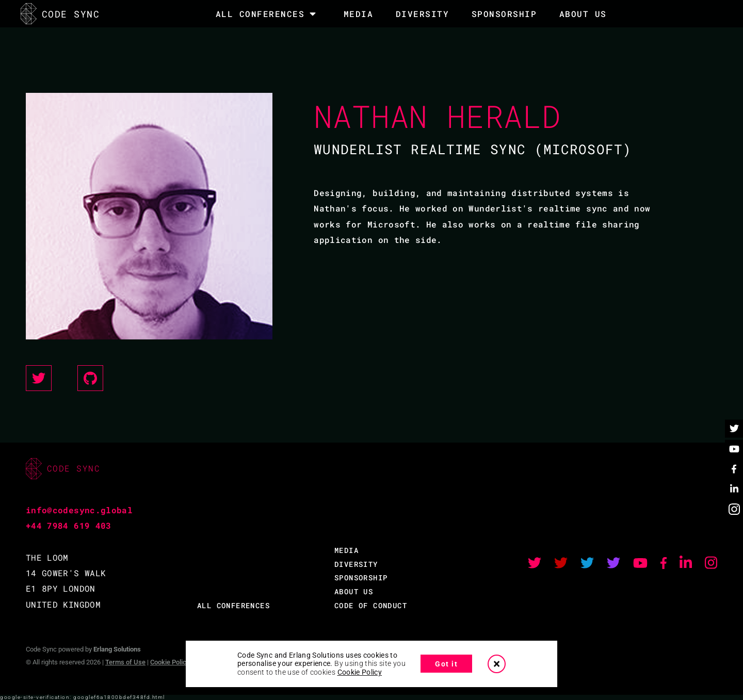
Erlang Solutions (117, 649)
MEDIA (359, 14)
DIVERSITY (423, 14)
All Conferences (260, 14)
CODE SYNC (60, 14)
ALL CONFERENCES (233, 605)
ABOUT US (354, 591)
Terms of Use (125, 662)
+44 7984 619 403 (69, 525)
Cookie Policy (170, 662)
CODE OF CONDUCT (371, 605)
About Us (583, 14)
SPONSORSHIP (504, 14)
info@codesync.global (79, 510)
